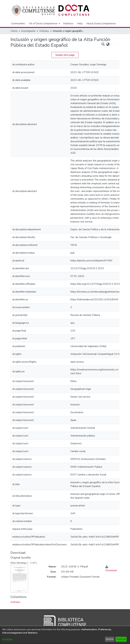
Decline (110, 639)
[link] (15, 602)
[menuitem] (44, 24)
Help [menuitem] (80, 24)
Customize (7, 639)
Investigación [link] (28, 31)
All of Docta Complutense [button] (43, 24)
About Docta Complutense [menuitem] (101, 24)
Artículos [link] (44, 31)
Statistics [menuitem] (68, 24)
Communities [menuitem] (18, 24)
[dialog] (65, 635)
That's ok (121, 639)
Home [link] (14, 31)
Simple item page (65, 55)
